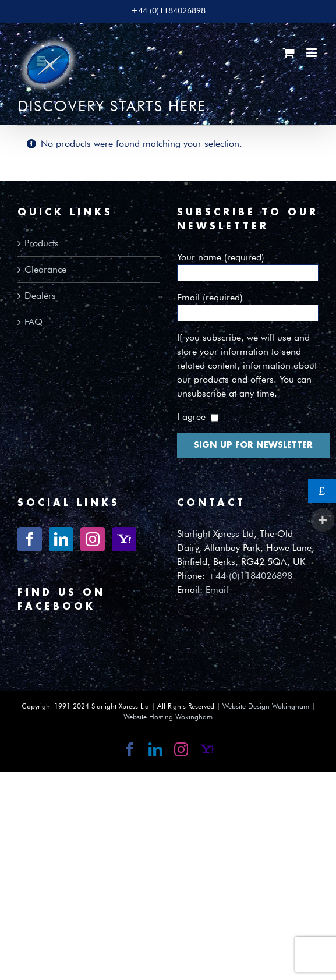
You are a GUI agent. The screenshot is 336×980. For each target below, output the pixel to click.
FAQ (33, 322)
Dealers (40, 296)
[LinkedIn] (61, 539)
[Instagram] (93, 539)
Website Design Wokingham (266, 706)
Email (217, 590)
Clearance (45, 269)
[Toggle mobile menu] (312, 53)
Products (42, 243)
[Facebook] (30, 539)
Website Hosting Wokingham (168, 717)
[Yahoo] (124, 539)
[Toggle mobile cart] (289, 53)
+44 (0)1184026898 (250, 576)
